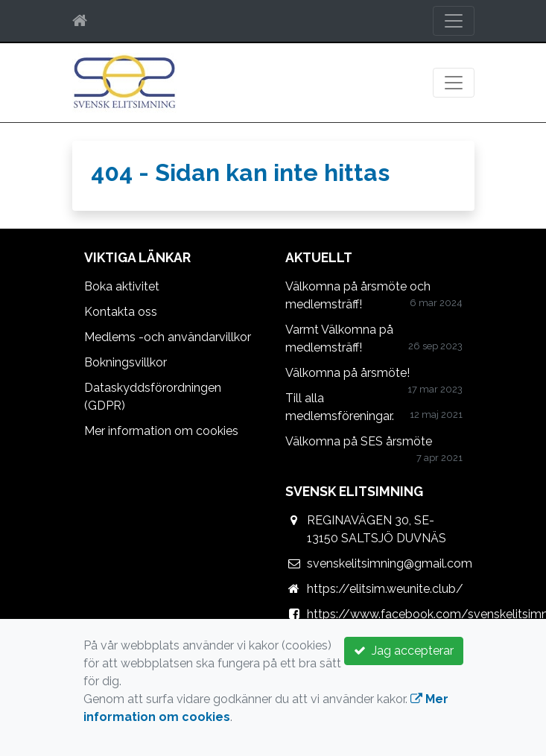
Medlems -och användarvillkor (168, 337)
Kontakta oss (121, 312)
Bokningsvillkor (126, 362)
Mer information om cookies (161, 431)
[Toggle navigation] (454, 21)
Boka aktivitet (122, 286)
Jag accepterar (404, 651)
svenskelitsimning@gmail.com (390, 563)
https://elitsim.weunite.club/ (385, 589)
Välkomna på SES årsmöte (359, 441)
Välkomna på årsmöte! (347, 373)
